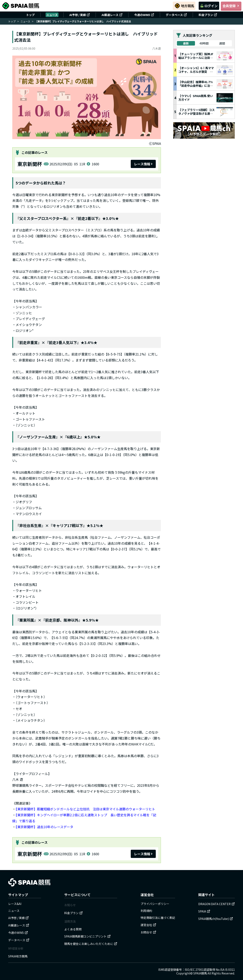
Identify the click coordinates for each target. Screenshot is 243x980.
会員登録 (231, 6)
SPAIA (204, 911)
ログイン (209, 6)
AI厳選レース (112, 15)
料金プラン (208, 15)
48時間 (204, 43)
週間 (222, 43)
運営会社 (148, 925)
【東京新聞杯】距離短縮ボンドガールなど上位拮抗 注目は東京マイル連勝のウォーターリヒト (85, 809)
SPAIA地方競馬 (18, 956)
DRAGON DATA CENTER (217, 904)
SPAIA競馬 (200, 973)
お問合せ (148, 932)
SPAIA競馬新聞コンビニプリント (87, 936)
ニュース (52, 15)
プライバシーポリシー (155, 904)
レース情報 (143, 164)
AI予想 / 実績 (80, 15)
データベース (176, 15)
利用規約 (146, 911)
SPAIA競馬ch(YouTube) (216, 919)
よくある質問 (73, 929)
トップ (30, 15)
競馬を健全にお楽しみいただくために (91, 944)
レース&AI (15, 904)
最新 (186, 43)
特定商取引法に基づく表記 (158, 918)
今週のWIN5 (144, 15)
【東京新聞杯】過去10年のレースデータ (44, 827)
